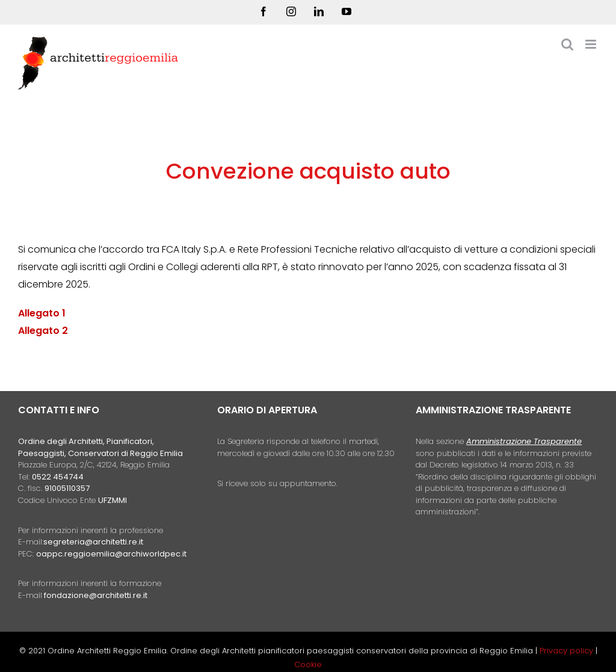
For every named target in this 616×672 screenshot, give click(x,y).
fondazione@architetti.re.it (96, 595)
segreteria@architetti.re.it (93, 542)
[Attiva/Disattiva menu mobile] (592, 44)
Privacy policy (568, 651)
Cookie (308, 664)
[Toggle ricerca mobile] (567, 44)
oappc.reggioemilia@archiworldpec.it (111, 554)
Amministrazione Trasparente (524, 441)
